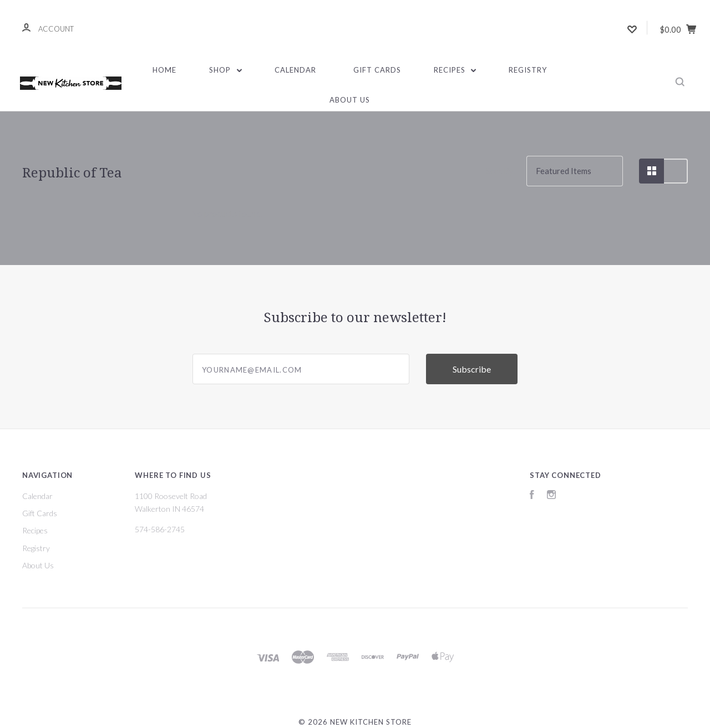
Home (164, 70)
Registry (528, 70)
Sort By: (501, 171)
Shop (225, 70)
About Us (350, 100)
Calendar (295, 70)
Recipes (455, 70)
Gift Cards (377, 70)
